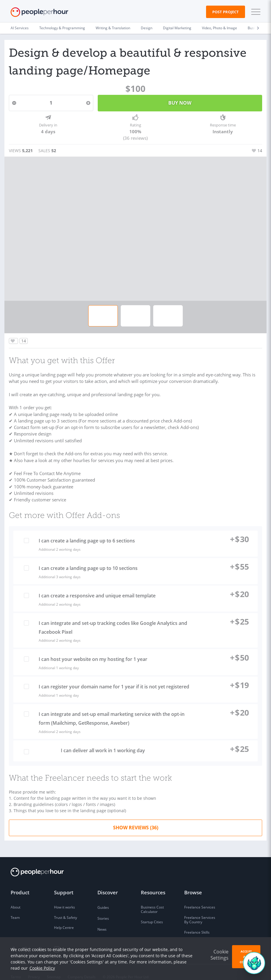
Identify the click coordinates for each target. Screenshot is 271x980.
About (15, 898)
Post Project (226, 12)
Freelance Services (200, 898)
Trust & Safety (66, 908)
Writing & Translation (113, 28)
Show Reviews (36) (136, 818)
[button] (254, 12)
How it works (65, 898)
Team (15, 908)
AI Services (20, 28)
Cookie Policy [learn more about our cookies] (42, 968)
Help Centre (64, 918)
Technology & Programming (62, 28)
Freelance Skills (197, 923)
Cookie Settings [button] (219, 955)
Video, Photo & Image (219, 28)
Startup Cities (152, 913)
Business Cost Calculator (152, 900)
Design (147, 28)
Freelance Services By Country (200, 911)
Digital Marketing (177, 28)
